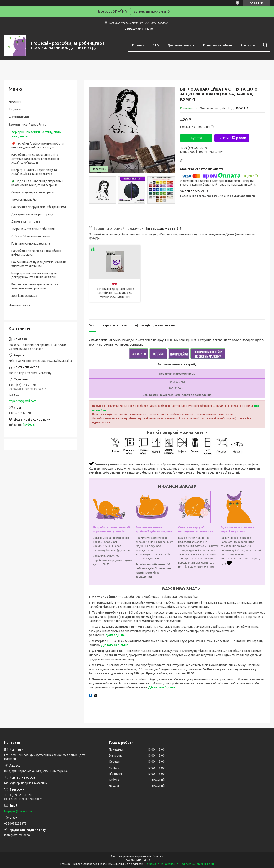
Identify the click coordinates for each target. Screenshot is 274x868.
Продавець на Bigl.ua (137, 860)
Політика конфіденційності (197, 864)
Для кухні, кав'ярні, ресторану (32, 214)
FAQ (156, 45)
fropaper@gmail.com (22, 401)
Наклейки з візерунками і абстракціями (39, 207)
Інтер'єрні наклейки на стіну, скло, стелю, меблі (35, 134)
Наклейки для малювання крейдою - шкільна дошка (37, 253)
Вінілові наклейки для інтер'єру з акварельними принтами (35, 286)
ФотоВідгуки (19, 117)
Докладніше (115, 635)
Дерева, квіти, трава (26, 221)
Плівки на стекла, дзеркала (31, 243)
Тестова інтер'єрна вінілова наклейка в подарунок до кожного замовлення (115, 293)
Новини (15, 102)
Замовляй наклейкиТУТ (153, 11)
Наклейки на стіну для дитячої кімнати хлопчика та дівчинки (39, 264)
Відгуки (15, 109)
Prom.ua (158, 856)
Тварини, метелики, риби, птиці (33, 229)
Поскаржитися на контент (161, 864)
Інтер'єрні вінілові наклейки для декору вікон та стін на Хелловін (34, 275)
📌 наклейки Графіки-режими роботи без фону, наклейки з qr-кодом (37, 145)
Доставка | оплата (181, 45)
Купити (196, 138)
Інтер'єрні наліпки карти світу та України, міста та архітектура (34, 172)
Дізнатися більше (115, 645)
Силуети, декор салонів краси (32, 192)
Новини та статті (22, 305)
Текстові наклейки (24, 200)
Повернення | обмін (217, 45)
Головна (138, 45)
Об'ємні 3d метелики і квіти (31, 236)
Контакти (248, 45)
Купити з (232, 138)
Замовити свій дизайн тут (28, 124)
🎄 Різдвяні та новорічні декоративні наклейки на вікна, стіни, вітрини (37, 183)
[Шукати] (264, 45)
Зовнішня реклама (24, 296)
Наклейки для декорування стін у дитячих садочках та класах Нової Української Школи (35, 159)
